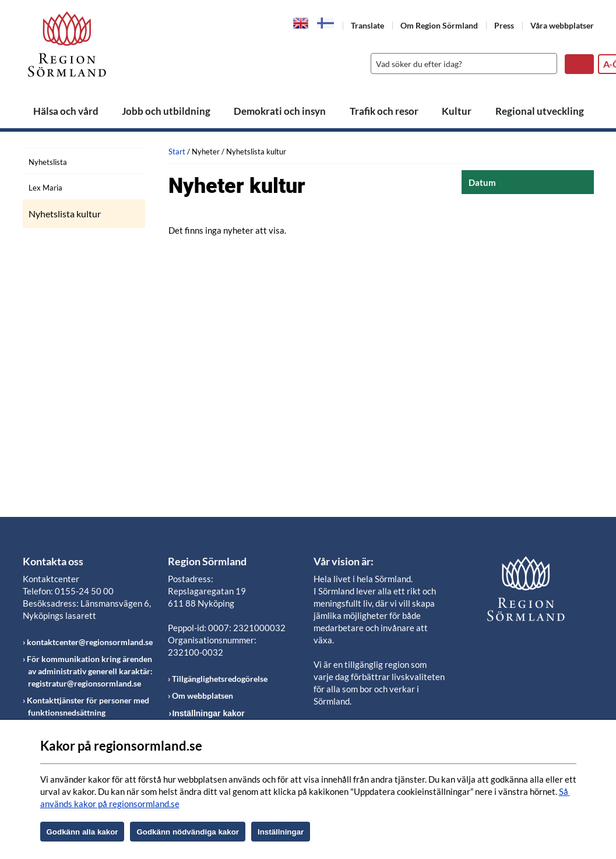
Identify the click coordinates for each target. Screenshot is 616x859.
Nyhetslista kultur (65, 214)
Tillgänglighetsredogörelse (220, 679)
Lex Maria (45, 188)
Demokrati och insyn (280, 111)
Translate (367, 25)
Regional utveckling (540, 111)
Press (504, 25)
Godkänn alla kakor (82, 832)
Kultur (457, 111)
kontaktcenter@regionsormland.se (90, 642)
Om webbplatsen (203, 696)
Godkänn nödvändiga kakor (188, 832)
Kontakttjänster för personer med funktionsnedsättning (88, 706)
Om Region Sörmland (439, 25)
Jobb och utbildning (166, 111)
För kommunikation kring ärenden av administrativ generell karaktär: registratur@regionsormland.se (90, 671)
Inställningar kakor (208, 713)
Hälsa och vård (66, 111)
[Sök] (461, 64)
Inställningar (281, 832)
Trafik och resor (384, 111)
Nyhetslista (48, 162)
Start (177, 152)
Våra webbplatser (562, 25)
